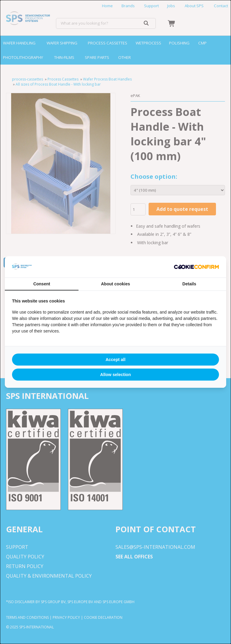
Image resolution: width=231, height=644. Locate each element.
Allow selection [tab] (115, 375)
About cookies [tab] (115, 284)
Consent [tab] (42, 284)
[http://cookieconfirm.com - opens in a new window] (196, 267)
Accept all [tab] (115, 360)
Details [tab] (189, 284)
